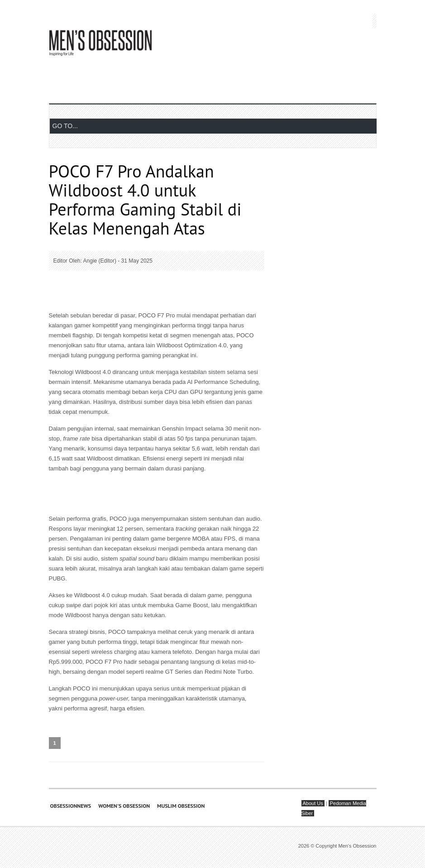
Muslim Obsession (181, 806)
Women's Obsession (124, 806)
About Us (313, 803)
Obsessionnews (71, 806)
